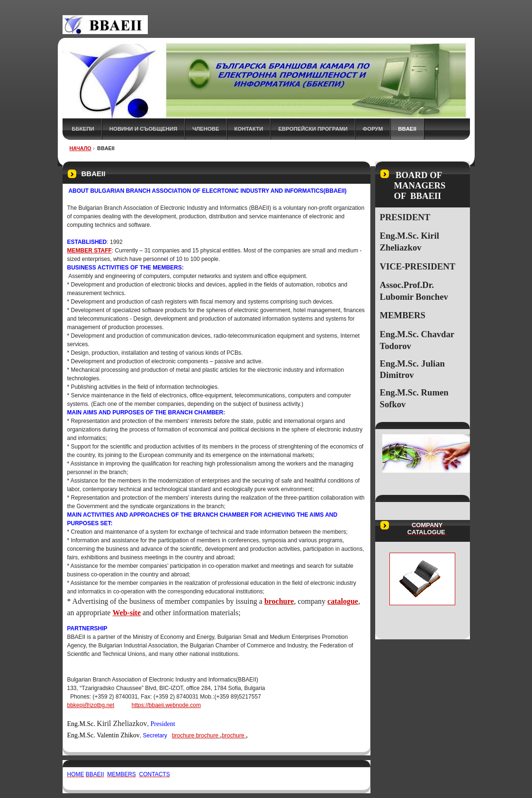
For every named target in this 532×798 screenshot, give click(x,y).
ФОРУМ (373, 129)
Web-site (126, 613)
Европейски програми (313, 129)
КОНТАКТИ (249, 129)
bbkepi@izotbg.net (91, 705)
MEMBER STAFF (90, 251)
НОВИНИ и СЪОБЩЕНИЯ (143, 129)
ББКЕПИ (83, 129)
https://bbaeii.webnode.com (166, 705)
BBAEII (407, 129)
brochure (183, 735)
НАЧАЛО (81, 148)
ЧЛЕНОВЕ (206, 129)
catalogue (343, 601)
